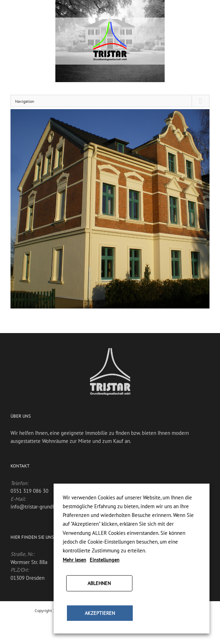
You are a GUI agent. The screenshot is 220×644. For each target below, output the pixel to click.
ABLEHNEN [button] (99, 583)
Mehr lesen (74, 560)
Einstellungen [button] (105, 560)
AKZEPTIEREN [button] (100, 613)
